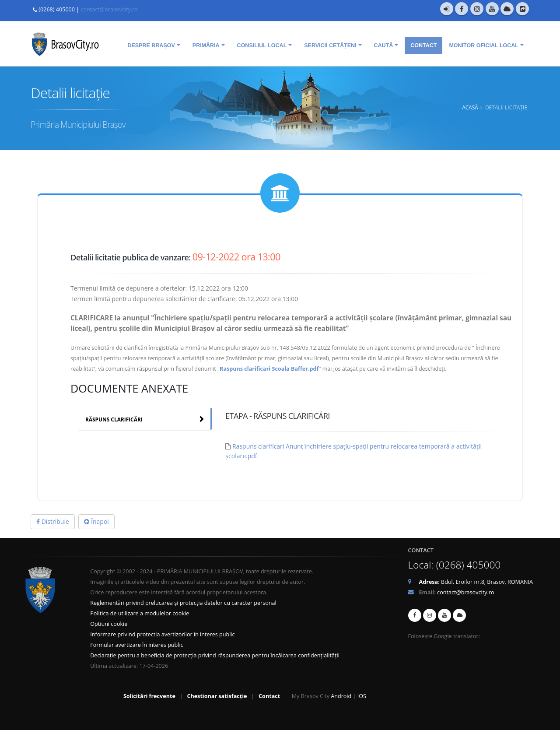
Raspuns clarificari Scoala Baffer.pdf (269, 369)
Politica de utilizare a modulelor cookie (140, 613)
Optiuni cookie (109, 624)
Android (341, 696)
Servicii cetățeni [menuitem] (330, 46)
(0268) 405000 (57, 9)
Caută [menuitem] (384, 46)
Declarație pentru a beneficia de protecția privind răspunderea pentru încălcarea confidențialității (215, 655)
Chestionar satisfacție (217, 696)
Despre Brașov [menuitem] (151, 46)
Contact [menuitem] (423, 46)
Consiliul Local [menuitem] (262, 46)
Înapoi (96, 521)
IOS (362, 696)
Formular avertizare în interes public (136, 645)
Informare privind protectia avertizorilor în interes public (162, 634)
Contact (269, 696)
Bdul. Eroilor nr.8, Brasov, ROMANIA (476, 582)
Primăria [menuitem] (206, 46)
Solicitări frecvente (149, 696)
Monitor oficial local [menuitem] (484, 46)
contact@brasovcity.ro (109, 9)
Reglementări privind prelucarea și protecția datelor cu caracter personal (183, 603)
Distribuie (53, 521)
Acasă (470, 107)
